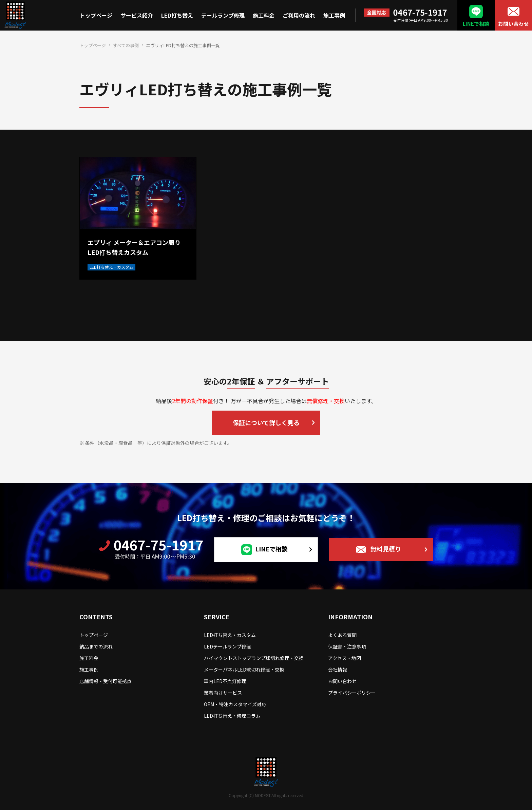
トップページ (96, 15)
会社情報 (338, 670)
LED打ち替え (177, 15)
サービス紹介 (137, 15)
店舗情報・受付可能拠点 (106, 681)
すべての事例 (126, 45)
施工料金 (264, 15)
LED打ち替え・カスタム (230, 635)
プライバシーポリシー (352, 693)
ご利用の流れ (299, 15)
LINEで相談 (476, 24)
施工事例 (334, 15)
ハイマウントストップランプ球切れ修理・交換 (254, 658)
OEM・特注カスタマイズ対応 (235, 704)
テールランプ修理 (223, 15)
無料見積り (386, 549)
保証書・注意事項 (347, 646)
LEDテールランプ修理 (227, 646)
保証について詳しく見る (266, 422)
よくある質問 (342, 635)
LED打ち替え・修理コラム (232, 716)
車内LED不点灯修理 (225, 681)
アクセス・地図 (345, 658)
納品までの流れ (96, 646)
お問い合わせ (513, 24)
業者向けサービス (223, 693)
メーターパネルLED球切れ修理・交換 (244, 670)
